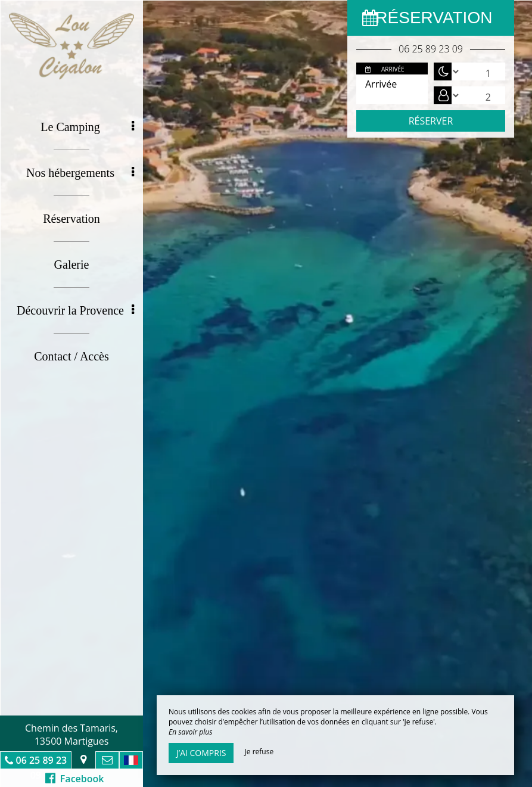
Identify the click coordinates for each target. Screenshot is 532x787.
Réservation (71, 219)
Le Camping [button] (87, 127)
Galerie (72, 265)
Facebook (75, 779)
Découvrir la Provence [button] (75, 310)
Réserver (431, 121)
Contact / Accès (71, 356)
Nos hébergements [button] (80, 173)
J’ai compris (201, 753)
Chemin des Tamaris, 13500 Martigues (71, 735)
